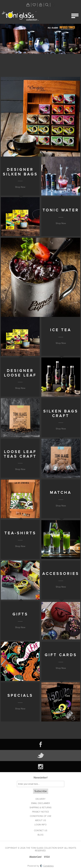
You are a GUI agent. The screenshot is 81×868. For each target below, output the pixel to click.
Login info (40, 825)
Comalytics (47, 866)
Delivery (40, 799)
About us (40, 820)
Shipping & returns (40, 808)
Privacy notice (40, 812)
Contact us (41, 831)
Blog (40, 835)
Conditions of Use (41, 816)
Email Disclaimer (40, 803)
